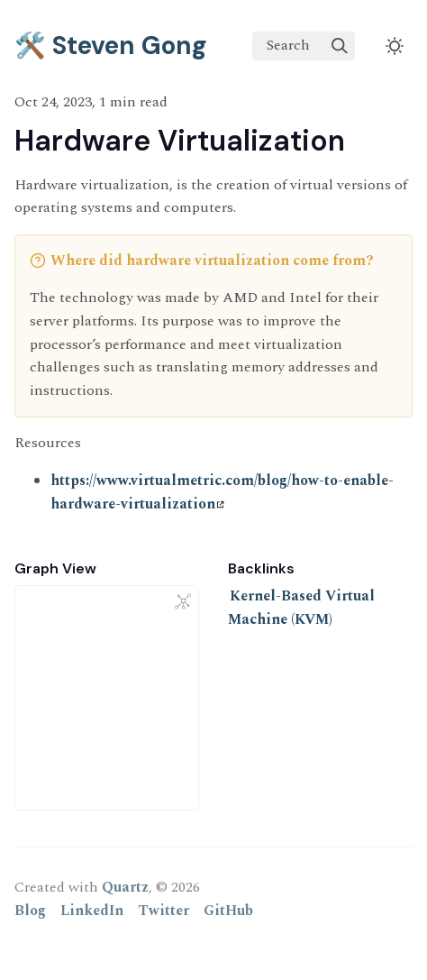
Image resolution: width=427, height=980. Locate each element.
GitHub (228, 911)
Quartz (125, 887)
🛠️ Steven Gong (111, 46)
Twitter (164, 911)
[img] (340, 46)
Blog (30, 911)
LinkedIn (92, 911)
